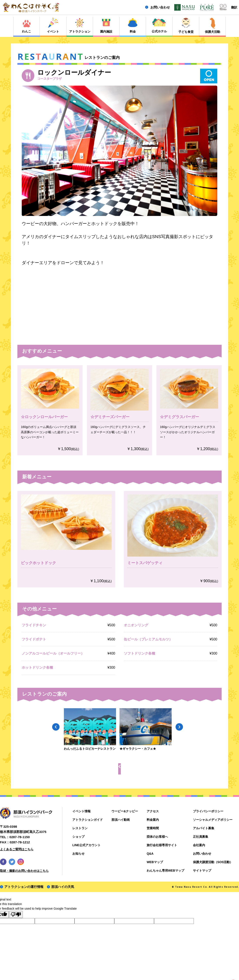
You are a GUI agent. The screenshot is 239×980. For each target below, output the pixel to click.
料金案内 (153, 820)
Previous (56, 727)
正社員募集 (201, 837)
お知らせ (78, 854)
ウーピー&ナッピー (125, 811)
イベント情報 (81, 811)
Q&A (150, 854)
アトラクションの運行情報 (24, 887)
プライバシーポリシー (208, 811)
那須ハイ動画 (121, 820)
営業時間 (153, 828)
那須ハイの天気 (63, 887)
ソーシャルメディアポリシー (213, 820)
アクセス (153, 811)
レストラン (80, 828)
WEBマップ (155, 862)
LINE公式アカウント (86, 845)
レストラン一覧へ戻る (123, 769)
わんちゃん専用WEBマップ (165, 871)
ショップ (78, 837)
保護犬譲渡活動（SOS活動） (213, 862)
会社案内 (199, 845)
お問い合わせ (160, 7)
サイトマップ (202, 871)
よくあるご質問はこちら (17, 849)
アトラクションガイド (88, 820)
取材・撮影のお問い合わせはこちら (24, 871)
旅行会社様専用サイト (162, 845)
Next (179, 727)
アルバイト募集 (204, 828)
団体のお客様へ (157, 837)
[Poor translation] (16, 915)
